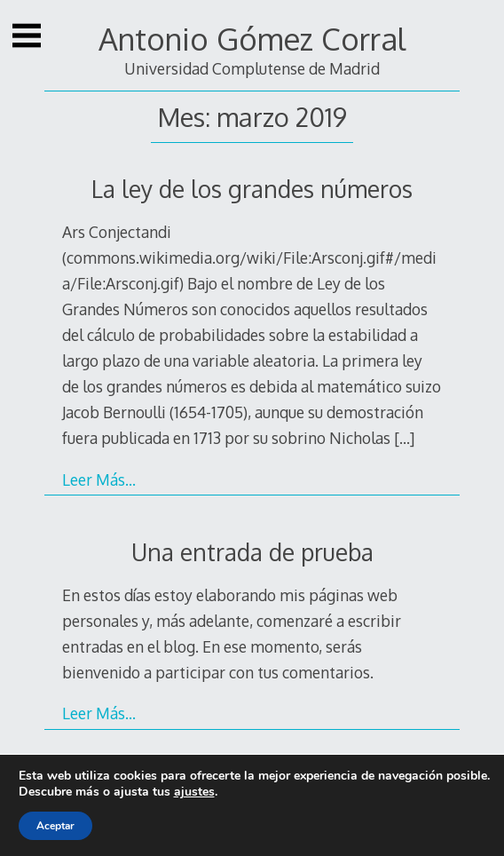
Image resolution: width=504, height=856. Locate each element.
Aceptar (55, 826)
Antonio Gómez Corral (252, 39)
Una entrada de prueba (252, 552)
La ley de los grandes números (252, 189)
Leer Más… (99, 480)
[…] (404, 438)
